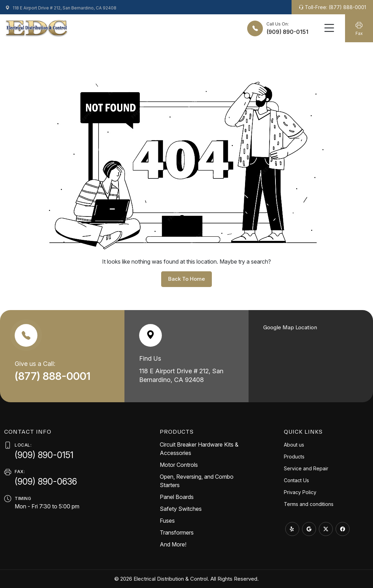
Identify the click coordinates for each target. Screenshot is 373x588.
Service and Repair (306, 468)
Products (294, 457)
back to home (186, 279)
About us (294, 445)
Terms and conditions (309, 504)
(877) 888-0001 (54, 376)
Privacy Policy (300, 492)
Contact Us (296, 480)
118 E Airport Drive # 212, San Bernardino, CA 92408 (61, 8)
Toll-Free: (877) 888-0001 (332, 7)
